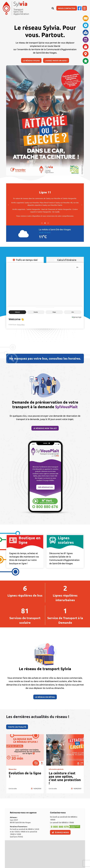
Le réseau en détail (45, 700)
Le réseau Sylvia (31, 60)
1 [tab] (42, 174)
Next (78, 204)
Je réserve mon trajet (45, 432)
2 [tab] (45, 174)
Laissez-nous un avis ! (56, 60)
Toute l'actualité (14, 727)
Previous (5, 204)
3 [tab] (48, 174)
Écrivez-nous (60, 832)
